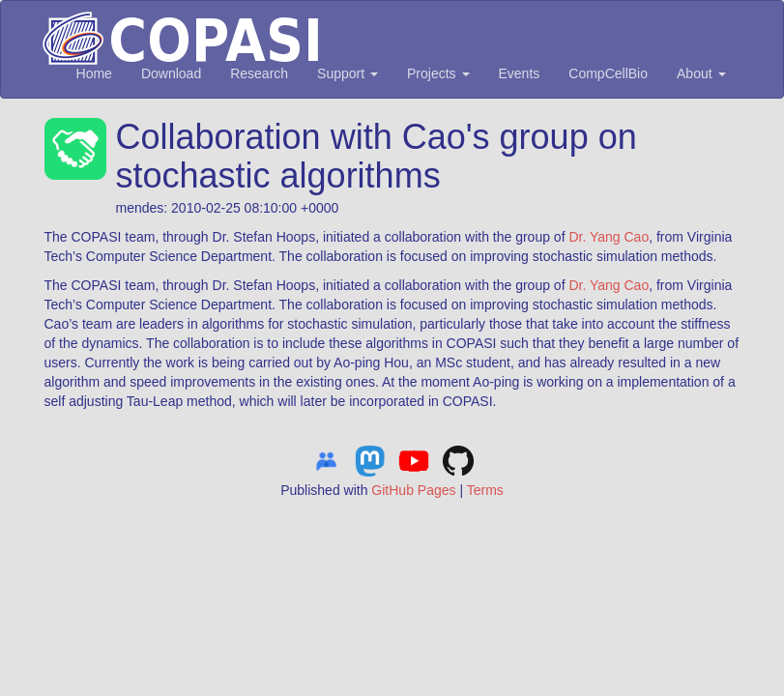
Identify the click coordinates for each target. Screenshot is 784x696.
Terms (485, 490)
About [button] (701, 73)
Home (94, 73)
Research (259, 73)
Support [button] (348, 73)
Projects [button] (438, 73)
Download (171, 73)
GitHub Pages (413, 490)
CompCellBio (608, 73)
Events (520, 73)
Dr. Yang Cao (609, 237)
